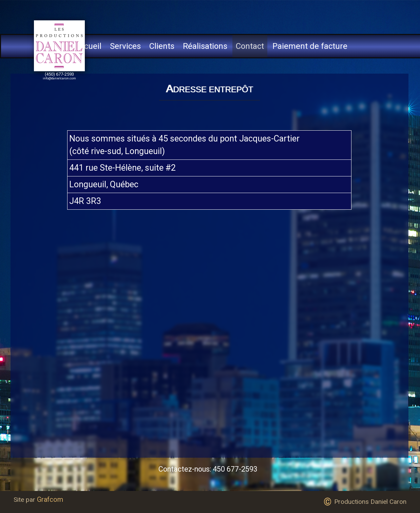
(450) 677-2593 (59, 74)
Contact (250, 46)
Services (125, 46)
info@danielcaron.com (59, 78)
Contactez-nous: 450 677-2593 (208, 469)
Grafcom (50, 499)
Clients (162, 46)
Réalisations (205, 46)
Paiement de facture (310, 46)
